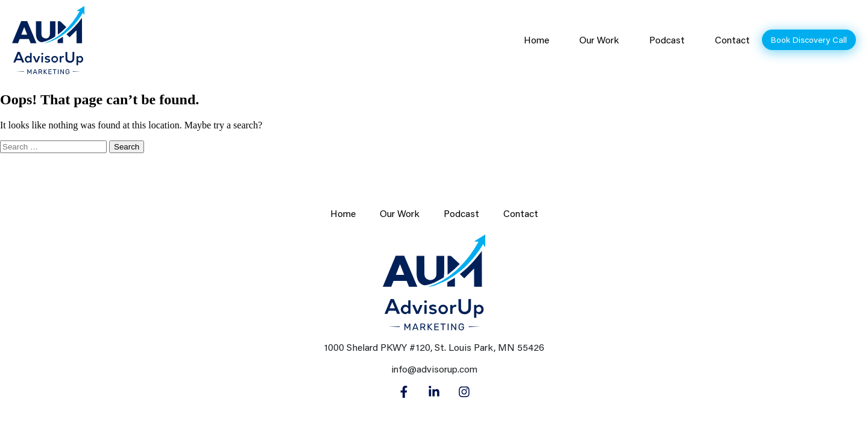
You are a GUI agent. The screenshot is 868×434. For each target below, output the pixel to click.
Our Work (599, 40)
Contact (732, 40)
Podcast (667, 40)
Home (536, 40)
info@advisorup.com (434, 369)
